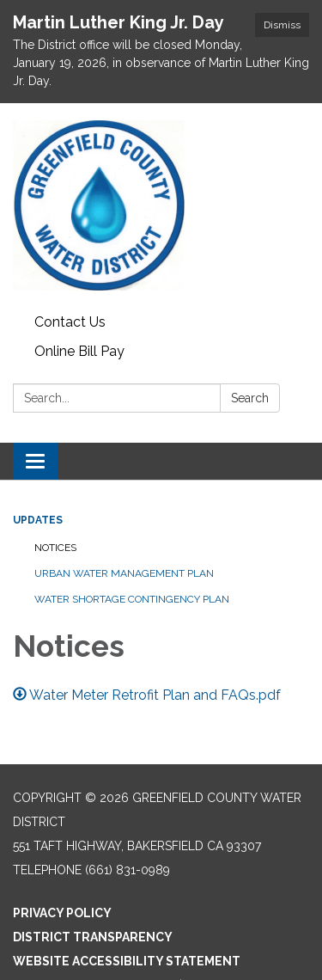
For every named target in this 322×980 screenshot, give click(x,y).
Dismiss (282, 25)
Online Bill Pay (79, 351)
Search (250, 398)
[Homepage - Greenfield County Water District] (161, 205)
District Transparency (93, 937)
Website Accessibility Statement (127, 961)
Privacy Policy (62, 913)
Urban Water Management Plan (124, 573)
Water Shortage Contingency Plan (132, 599)
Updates (38, 520)
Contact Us (70, 322)
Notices (55, 548)
